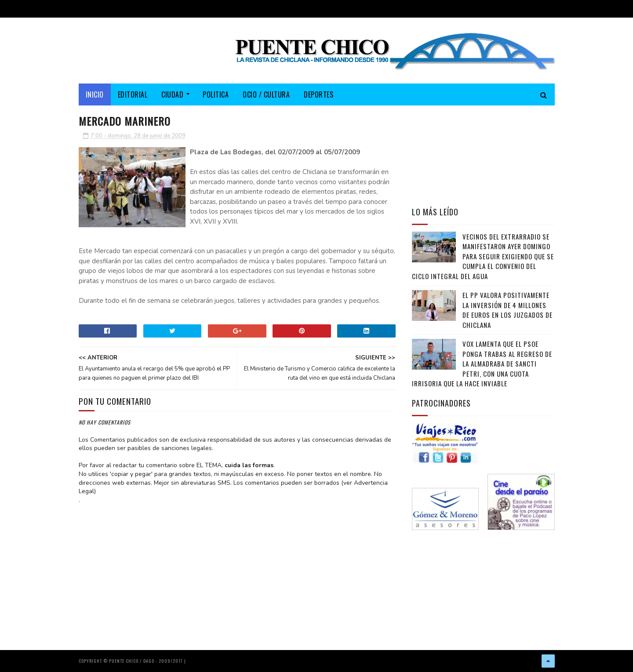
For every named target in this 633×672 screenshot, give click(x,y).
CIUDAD (172, 94)
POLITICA (216, 94)
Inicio (95, 94)
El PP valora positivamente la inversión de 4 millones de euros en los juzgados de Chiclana (507, 310)
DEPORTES (318, 94)
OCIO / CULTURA (266, 94)
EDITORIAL (133, 94)
